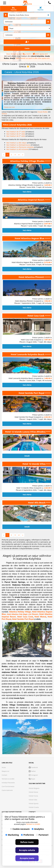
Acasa (4, 767)
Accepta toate (27, 858)
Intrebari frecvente (8, 783)
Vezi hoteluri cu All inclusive (17, 149)
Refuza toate (27, 842)
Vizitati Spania (34, 803)
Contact (4, 775)
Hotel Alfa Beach (37, 503)
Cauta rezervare (7, 790)
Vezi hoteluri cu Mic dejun (17, 143)
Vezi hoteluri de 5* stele (16, 136)
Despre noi (5, 771)
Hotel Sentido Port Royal (32, 393)
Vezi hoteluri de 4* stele (16, 134)
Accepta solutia (27, 850)
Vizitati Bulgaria (34, 788)
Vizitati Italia (33, 800)
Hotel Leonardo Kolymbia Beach (28, 354)
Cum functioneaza (8, 786)
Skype (32, 779)
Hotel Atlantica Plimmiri (32, 277)
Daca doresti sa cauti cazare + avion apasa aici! (27, 54)
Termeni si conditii (8, 779)
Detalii (27, 456)
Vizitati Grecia (33, 792)
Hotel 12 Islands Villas (34, 464)
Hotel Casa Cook (36, 316)
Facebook (33, 767)
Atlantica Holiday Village (20, 612)
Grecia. (4, 114)
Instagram (33, 775)
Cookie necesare (20, 829)
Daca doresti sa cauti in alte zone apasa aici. (33, 58)
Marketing (12, 835)
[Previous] (4, 155)
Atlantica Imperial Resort (31, 200)
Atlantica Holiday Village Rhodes (28, 161)
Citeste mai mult (9, 107)
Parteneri (42, 835)
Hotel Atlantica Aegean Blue (30, 238)
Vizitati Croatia (34, 807)
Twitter (32, 771)
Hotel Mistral (40, 617)
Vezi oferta (27, 192)
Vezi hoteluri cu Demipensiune (19, 145)
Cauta (27, 48)
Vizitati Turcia (33, 796)
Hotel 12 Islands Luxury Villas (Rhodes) (26, 432)
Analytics (38, 829)
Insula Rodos (43, 112)
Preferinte (28, 835)
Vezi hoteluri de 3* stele (16, 132)
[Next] (23, 155)
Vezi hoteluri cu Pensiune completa (20, 147)
